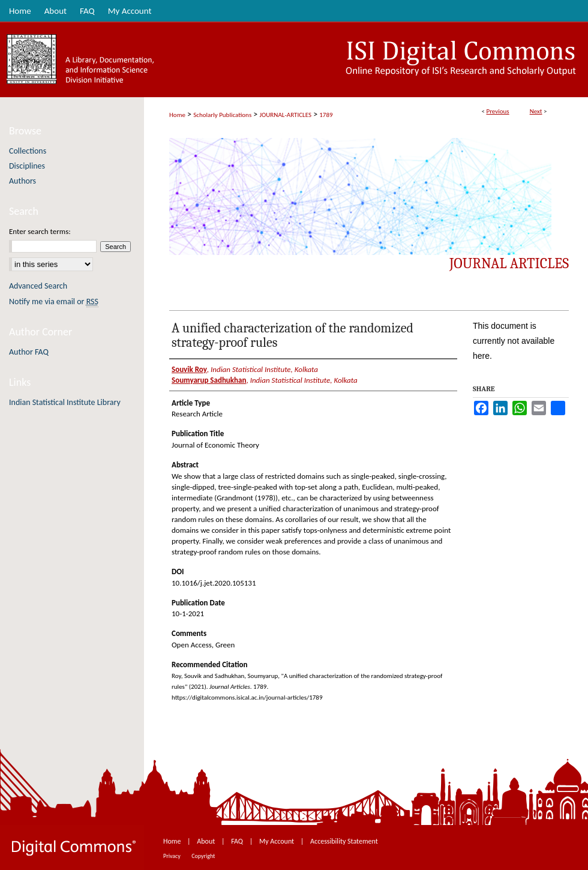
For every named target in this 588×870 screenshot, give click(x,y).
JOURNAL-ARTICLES (286, 115)
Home (177, 115)
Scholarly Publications (222, 115)
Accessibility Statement (344, 841)
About (207, 841)
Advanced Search (38, 286)
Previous (497, 111)
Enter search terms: (40, 231)
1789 (326, 115)
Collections (28, 151)
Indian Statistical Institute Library (65, 402)
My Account (277, 841)
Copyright (203, 856)
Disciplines (27, 166)
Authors (22, 181)
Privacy (172, 856)
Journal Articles (509, 263)
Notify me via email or (54, 301)
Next (536, 111)
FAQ (238, 841)
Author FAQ (29, 352)
